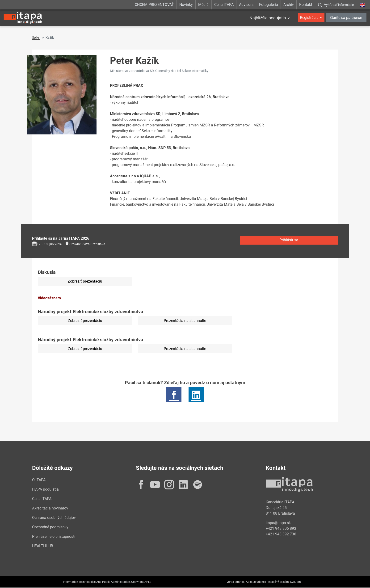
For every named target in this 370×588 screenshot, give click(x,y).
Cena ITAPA (224, 5)
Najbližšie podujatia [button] (268, 18)
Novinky (186, 5)
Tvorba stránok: (235, 582)
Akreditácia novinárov (50, 509)
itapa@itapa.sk (278, 523)
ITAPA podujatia (45, 490)
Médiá (203, 5)
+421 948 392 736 (281, 535)
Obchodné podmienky (50, 528)
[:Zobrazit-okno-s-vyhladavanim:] (336, 5)
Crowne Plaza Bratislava (87, 245)
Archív (289, 5)
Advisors (246, 5)
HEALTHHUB (43, 546)
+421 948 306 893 (281, 529)
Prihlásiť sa (289, 240)
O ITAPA (39, 480)
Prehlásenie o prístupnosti (54, 537)
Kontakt (306, 5)
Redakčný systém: (278, 582)
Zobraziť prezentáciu (85, 282)
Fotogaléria (269, 5)
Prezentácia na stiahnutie (185, 321)
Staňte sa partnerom (346, 18)
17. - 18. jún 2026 (47, 245)
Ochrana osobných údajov (54, 518)
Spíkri (36, 38)
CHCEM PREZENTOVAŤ (154, 5)
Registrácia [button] (309, 18)
